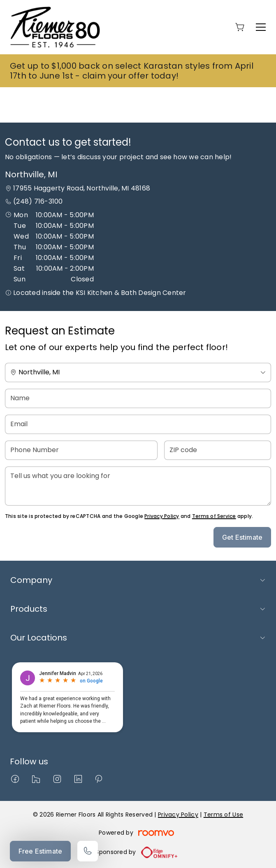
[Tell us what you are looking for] (138, 486)
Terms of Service (214, 516)
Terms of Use (223, 815)
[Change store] (138, 372)
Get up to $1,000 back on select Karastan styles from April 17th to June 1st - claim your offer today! (132, 71)
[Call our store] (88, 851)
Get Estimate (242, 537)
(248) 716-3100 (38, 201)
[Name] (138, 398)
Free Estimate (40, 851)
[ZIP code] (218, 450)
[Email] (138, 424)
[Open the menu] (261, 27)
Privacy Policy (162, 516)
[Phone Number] (81, 450)
